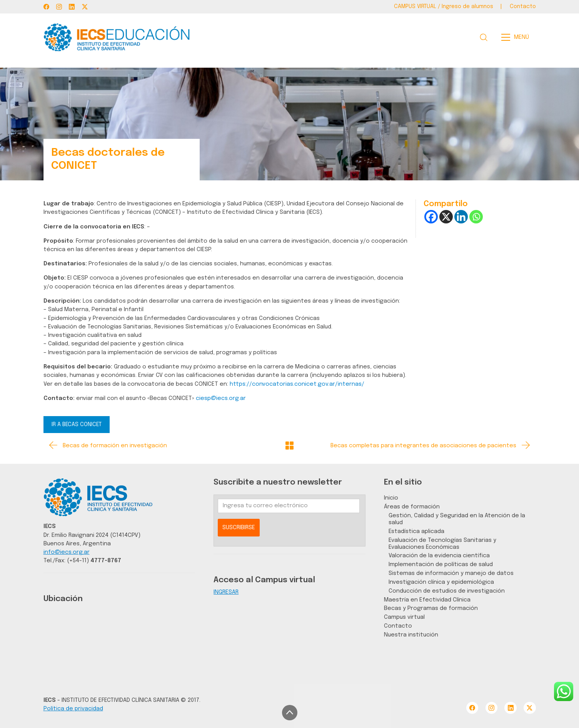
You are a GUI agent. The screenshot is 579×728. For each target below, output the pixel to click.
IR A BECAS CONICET (77, 425)
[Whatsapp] (476, 217)
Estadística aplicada (416, 531)
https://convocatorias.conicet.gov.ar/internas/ (297, 384)
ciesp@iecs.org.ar (221, 398)
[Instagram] (59, 7)
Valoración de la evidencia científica (439, 556)
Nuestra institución (411, 635)
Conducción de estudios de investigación (447, 591)
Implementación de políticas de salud (441, 564)
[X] (446, 217)
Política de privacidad (73, 709)
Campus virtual (404, 617)
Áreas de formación (412, 507)
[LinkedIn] (72, 7)
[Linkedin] (461, 217)
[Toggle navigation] (517, 37)
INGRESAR (226, 592)
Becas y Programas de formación (431, 608)
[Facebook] (46, 7)
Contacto (398, 626)
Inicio (391, 498)
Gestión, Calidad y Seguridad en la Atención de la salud (457, 519)
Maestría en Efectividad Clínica (427, 600)
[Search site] (484, 37)
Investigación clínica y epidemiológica (441, 582)
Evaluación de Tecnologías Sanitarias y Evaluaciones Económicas (442, 544)
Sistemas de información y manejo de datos (451, 573)
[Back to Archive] (289, 446)
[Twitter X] (85, 7)
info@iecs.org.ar (67, 552)
